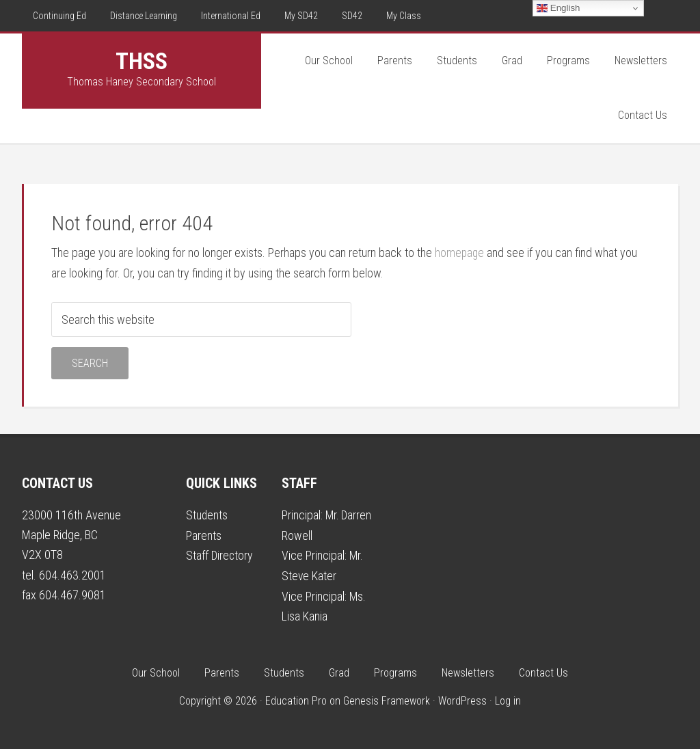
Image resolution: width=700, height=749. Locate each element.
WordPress (462, 699)
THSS (142, 61)
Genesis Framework (387, 699)
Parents (204, 535)
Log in (508, 699)
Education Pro (296, 699)
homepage (460, 253)
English (558, 8)
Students (207, 515)
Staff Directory (220, 555)
